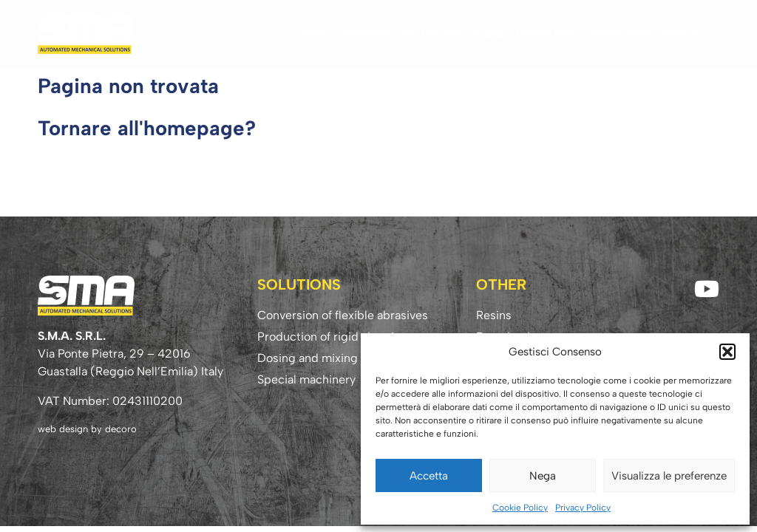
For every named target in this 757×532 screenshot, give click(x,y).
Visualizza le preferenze (669, 476)
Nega (543, 476)
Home (312, 34)
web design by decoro (87, 429)
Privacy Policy (583, 508)
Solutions (431, 34)
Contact (688, 34)
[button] (727, 352)
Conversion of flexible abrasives (343, 315)
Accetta (429, 476)
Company (364, 34)
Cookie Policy (520, 508)
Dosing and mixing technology (339, 358)
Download (547, 34)
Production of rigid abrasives (335, 337)
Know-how (620, 34)
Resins (488, 34)
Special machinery (306, 379)
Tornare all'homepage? (147, 128)
